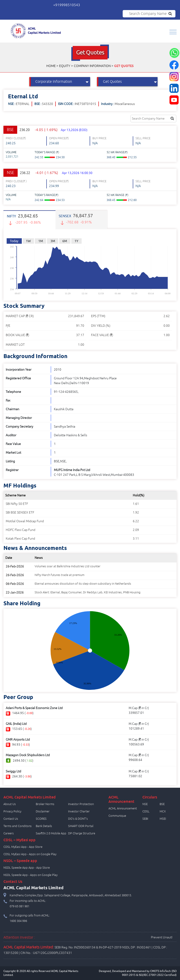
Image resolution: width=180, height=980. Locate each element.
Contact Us (11, 819)
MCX (163, 811)
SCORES (41, 819)
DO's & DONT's (78, 819)
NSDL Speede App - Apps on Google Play (30, 875)
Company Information (92, 66)
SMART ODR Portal (81, 826)
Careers (9, 833)
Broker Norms (45, 804)
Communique (117, 816)
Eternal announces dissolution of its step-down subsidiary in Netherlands (83, 584)
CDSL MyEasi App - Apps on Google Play (30, 854)
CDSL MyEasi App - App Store (23, 847)
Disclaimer (43, 811)
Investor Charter (79, 811)
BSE (162, 804)
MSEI (163, 819)
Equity (65, 66)
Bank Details (44, 826)
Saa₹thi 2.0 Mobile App (51, 833)
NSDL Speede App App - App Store (27, 868)
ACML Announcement (123, 809)
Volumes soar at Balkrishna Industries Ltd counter (68, 566)
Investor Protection (81, 804)
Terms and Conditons (18, 826)
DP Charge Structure (82, 833)
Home (51, 66)
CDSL (146, 811)
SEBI (145, 819)
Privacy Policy (12, 811)
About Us (10, 804)
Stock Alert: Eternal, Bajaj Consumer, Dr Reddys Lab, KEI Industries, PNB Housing (87, 592)
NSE (145, 804)
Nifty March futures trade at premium (60, 575)
